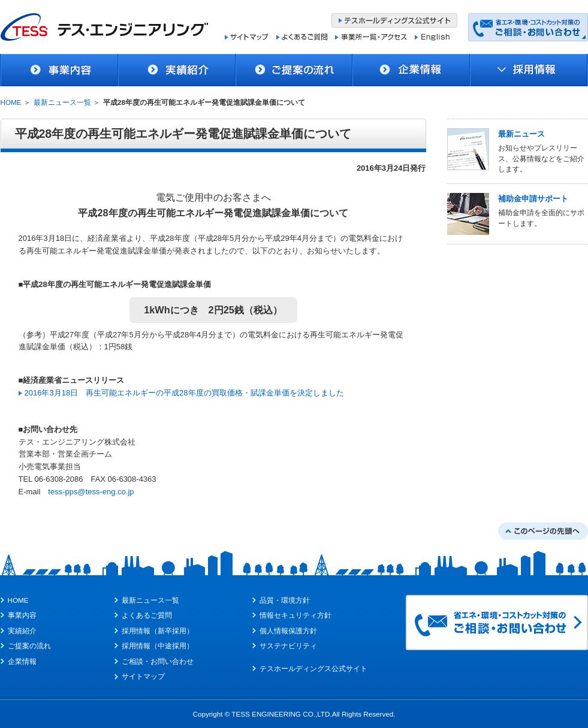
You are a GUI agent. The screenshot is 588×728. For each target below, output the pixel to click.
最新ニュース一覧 (62, 102)
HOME (11, 102)
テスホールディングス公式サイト (313, 668)
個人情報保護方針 (288, 631)
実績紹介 (22, 631)
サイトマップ (143, 676)
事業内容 (22, 615)
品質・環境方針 (285, 600)
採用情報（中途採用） (158, 646)
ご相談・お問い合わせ (158, 661)
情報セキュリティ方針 (295, 615)
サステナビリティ (288, 646)
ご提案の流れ (29, 646)
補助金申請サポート (533, 199)
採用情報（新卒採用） (158, 631)
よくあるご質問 (147, 615)
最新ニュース (521, 134)
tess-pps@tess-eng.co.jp (91, 492)
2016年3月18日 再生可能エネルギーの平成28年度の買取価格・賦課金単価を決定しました (184, 393)
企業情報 (22, 661)
